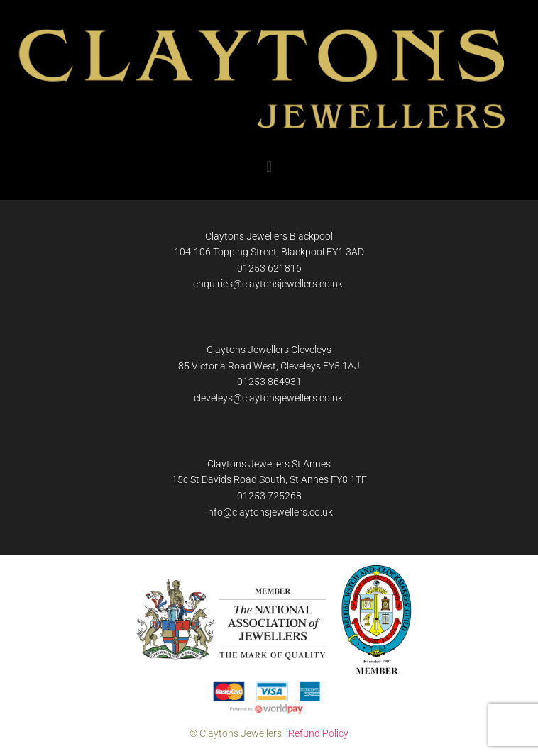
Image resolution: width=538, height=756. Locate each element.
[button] (269, 167)
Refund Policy (318, 733)
